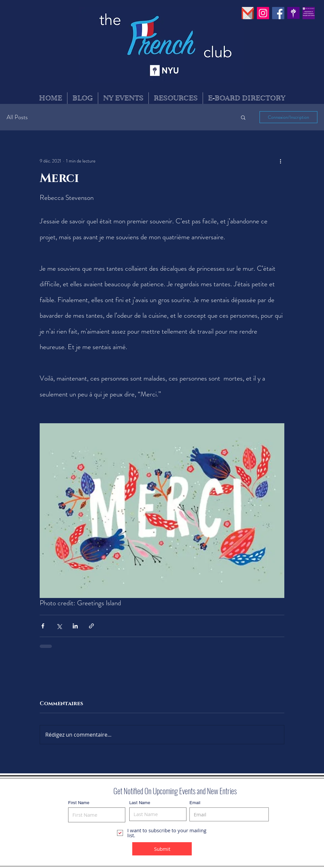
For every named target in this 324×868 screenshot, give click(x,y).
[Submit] (162, 849)
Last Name (140, 803)
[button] (243, 117)
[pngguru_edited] (248, 13)
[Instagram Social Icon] (263, 13)
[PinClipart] (293, 13)
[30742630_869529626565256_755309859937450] (309, 13)
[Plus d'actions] (280, 161)
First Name (79, 803)
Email (195, 803)
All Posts (17, 117)
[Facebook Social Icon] (278, 13)
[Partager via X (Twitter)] (59, 626)
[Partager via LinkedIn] (75, 626)
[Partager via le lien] (91, 626)
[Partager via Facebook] (43, 626)
